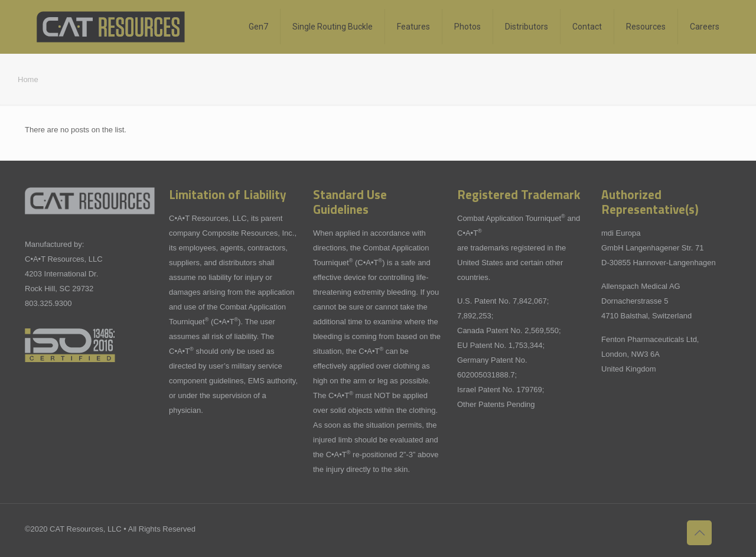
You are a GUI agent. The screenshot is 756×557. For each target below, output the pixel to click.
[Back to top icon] (699, 533)
